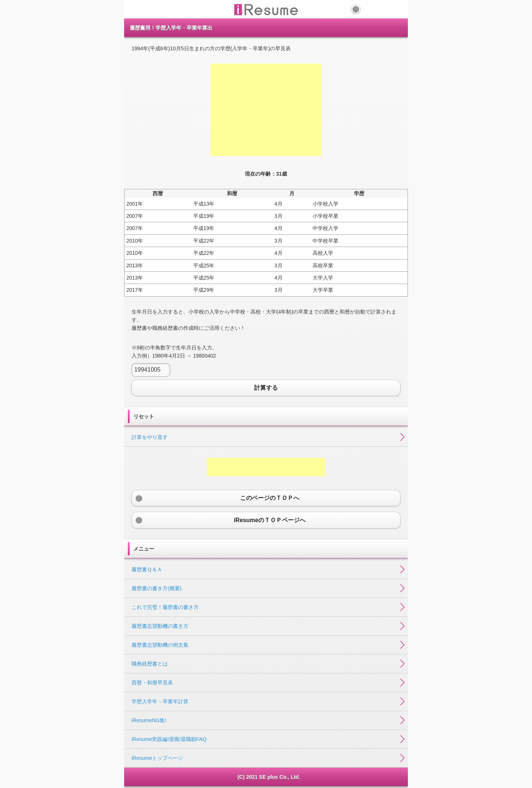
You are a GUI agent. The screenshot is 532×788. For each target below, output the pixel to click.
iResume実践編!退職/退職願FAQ (169, 739)
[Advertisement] (266, 110)
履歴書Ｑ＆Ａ (147, 569)
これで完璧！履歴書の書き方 (165, 607)
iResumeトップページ (157, 758)
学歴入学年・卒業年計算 (160, 701)
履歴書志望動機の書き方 (160, 626)
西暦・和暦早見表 (152, 683)
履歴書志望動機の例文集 (160, 645)
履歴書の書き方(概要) (156, 588)
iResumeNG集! (149, 720)
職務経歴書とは (150, 664)
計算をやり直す (150, 437)
